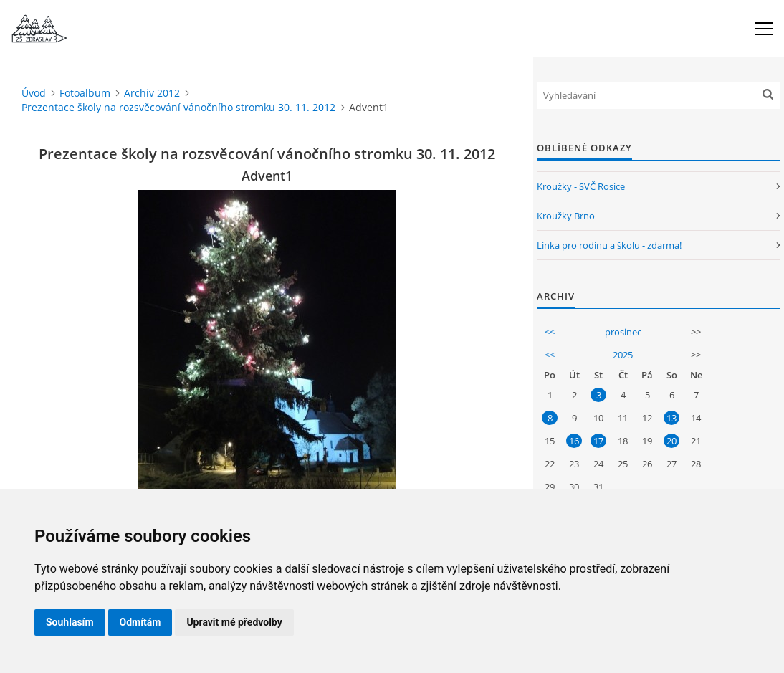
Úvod (34, 93)
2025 (623, 355)
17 (598, 441)
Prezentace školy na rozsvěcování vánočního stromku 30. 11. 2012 (178, 107)
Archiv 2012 (152, 93)
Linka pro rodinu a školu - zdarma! (609, 245)
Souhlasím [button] (70, 622)
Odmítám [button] (140, 622)
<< (550, 332)
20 (671, 441)
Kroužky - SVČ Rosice (581, 186)
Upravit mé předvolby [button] (234, 622)
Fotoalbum (85, 93)
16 (574, 441)
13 (671, 418)
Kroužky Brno (566, 216)
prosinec (623, 332)
